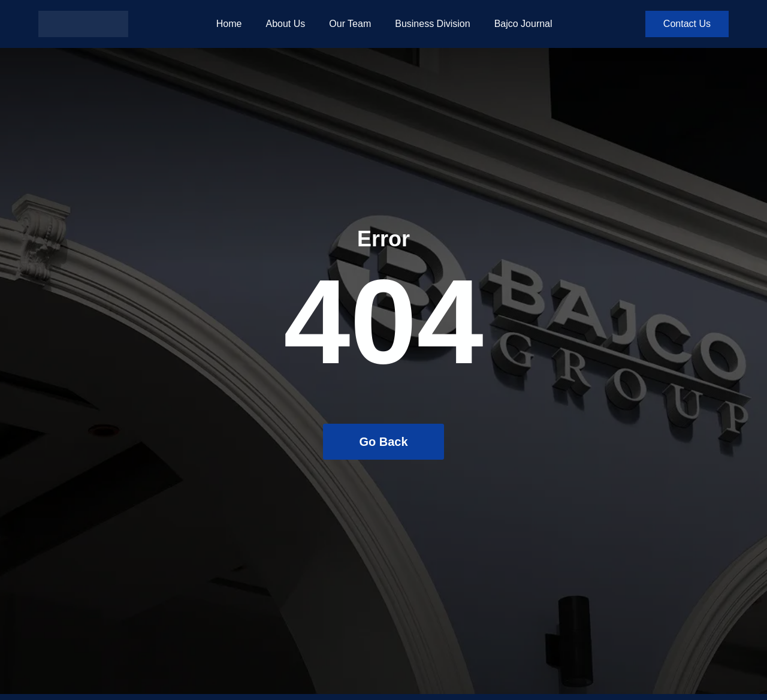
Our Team (350, 24)
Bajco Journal (523, 24)
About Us (285, 24)
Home (229, 24)
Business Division (432, 24)
